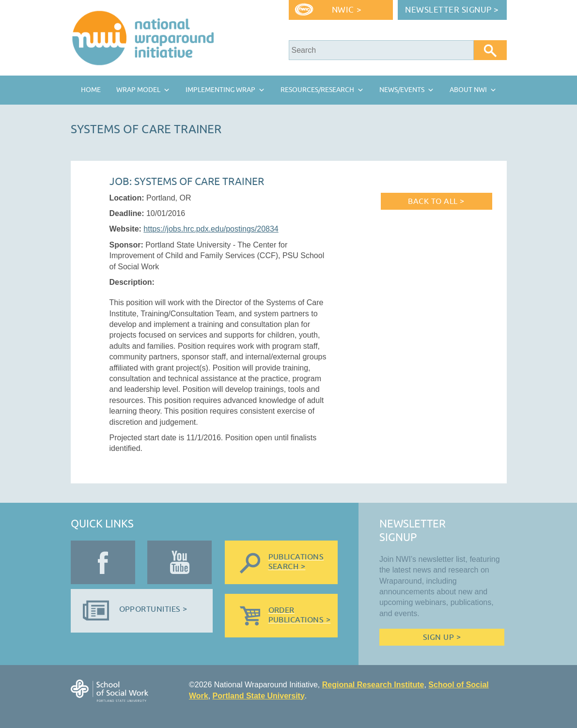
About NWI (468, 90)
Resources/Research (317, 90)
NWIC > (347, 10)
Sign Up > (442, 637)
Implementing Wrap (220, 90)
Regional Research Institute (373, 685)
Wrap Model (138, 90)
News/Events (402, 90)
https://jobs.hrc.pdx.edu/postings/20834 (211, 229)
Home (91, 90)
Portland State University (259, 696)
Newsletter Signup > (452, 10)
